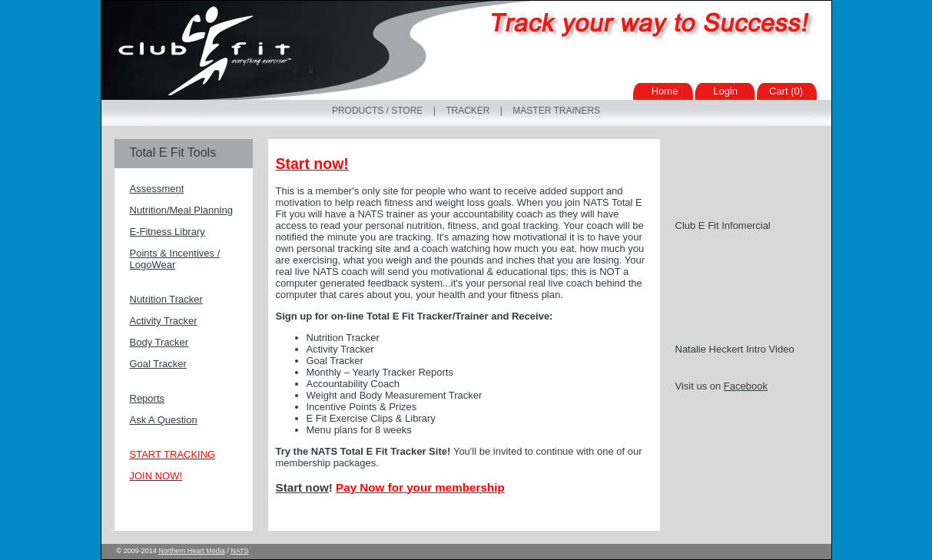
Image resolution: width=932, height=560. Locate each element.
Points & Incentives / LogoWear (175, 259)
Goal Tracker (158, 364)
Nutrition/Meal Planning (181, 210)
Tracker (468, 111)
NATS (239, 551)
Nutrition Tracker (166, 299)
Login (725, 91)
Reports (148, 398)
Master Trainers (556, 111)
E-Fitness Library (167, 232)
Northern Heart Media (192, 551)
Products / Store (377, 111)
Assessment (157, 189)
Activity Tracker (164, 321)
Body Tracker (159, 342)
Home (665, 91)
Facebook (746, 386)
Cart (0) (786, 91)
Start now (302, 487)
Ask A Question (164, 420)
